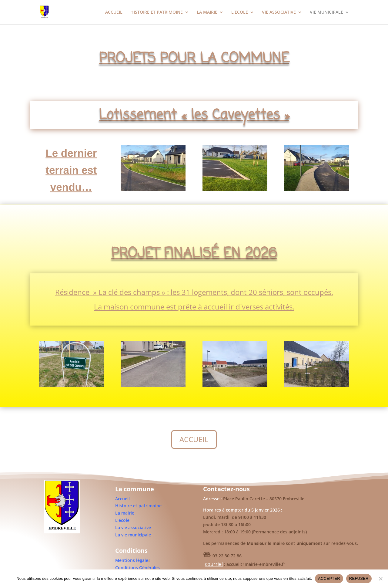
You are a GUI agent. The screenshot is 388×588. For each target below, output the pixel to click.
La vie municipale (133, 535)
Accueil (122, 499)
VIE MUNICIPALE (326, 12)
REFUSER (359, 578)
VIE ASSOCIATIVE (279, 12)
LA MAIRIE (207, 12)
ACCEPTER (329, 578)
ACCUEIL (114, 12)
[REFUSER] (380, 579)
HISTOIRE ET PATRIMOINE (157, 12)
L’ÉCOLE (240, 12)
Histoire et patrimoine (138, 506)
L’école (122, 520)
